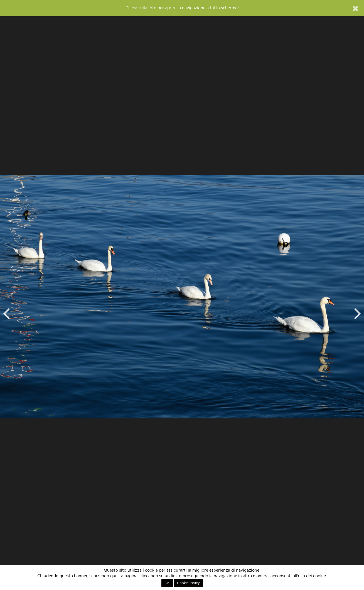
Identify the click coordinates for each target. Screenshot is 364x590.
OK (167, 583)
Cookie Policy (188, 583)
